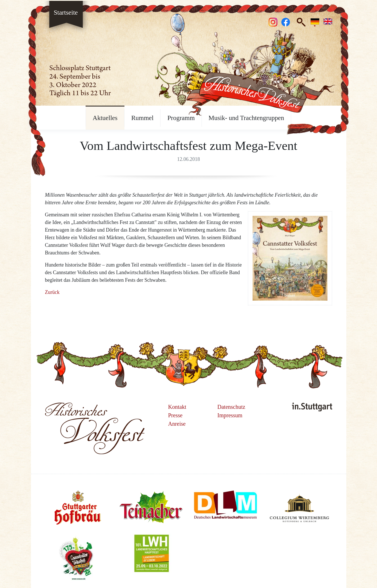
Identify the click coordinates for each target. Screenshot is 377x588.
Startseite (66, 12)
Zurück (52, 292)
